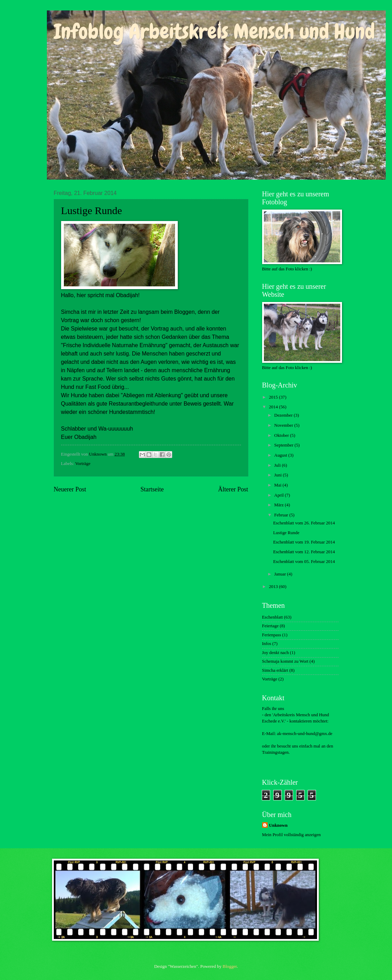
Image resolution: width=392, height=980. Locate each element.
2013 (274, 587)
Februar (282, 515)
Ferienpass (272, 635)
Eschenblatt (273, 617)
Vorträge (83, 464)
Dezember (284, 415)
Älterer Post (233, 489)
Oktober (282, 435)
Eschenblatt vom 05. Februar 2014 (304, 562)
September (284, 445)
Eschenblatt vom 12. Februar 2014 (304, 552)
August (281, 455)
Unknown (278, 825)
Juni (279, 475)
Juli (278, 465)
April (280, 495)
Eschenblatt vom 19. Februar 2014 (304, 542)
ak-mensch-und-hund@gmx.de (305, 734)
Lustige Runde (286, 533)
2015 (274, 397)
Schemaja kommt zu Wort (285, 661)
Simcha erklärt (275, 670)
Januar (281, 574)
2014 (274, 407)
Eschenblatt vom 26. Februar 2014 (304, 523)
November (284, 425)
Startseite (152, 489)
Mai (278, 485)
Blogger (230, 966)
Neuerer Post (70, 489)
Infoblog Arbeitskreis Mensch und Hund (214, 31)
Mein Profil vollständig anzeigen (291, 835)
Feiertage (270, 626)
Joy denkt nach (276, 653)
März (280, 505)
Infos (267, 644)
